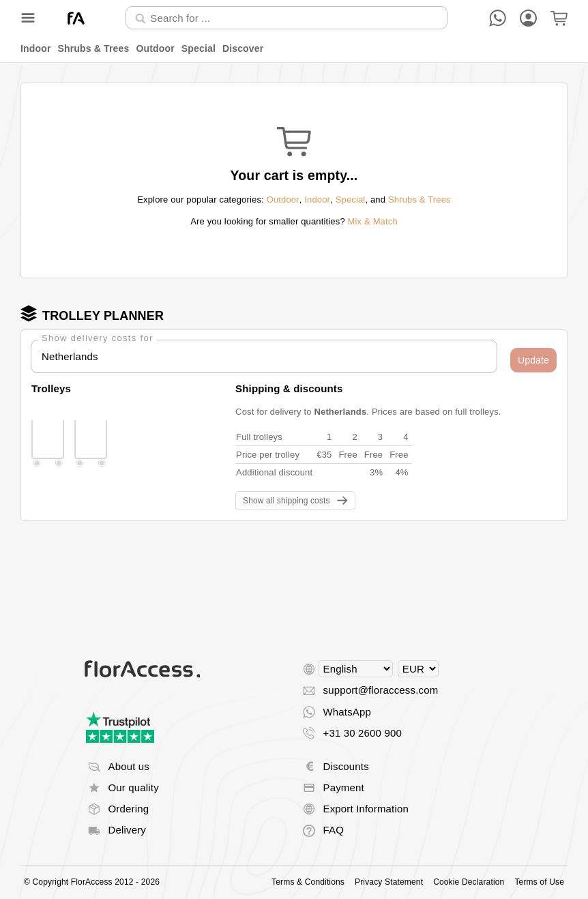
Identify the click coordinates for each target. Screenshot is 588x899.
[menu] (294, 49)
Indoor (36, 48)
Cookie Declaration (469, 882)
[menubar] (294, 49)
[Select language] (356, 669)
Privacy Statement (389, 882)
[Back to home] (76, 18)
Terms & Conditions (308, 882)
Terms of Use (539, 882)
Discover (243, 48)
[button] (533, 360)
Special (199, 48)
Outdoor (155, 48)
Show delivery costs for (98, 338)
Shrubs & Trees (94, 48)
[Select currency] (418, 669)
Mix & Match (373, 221)
